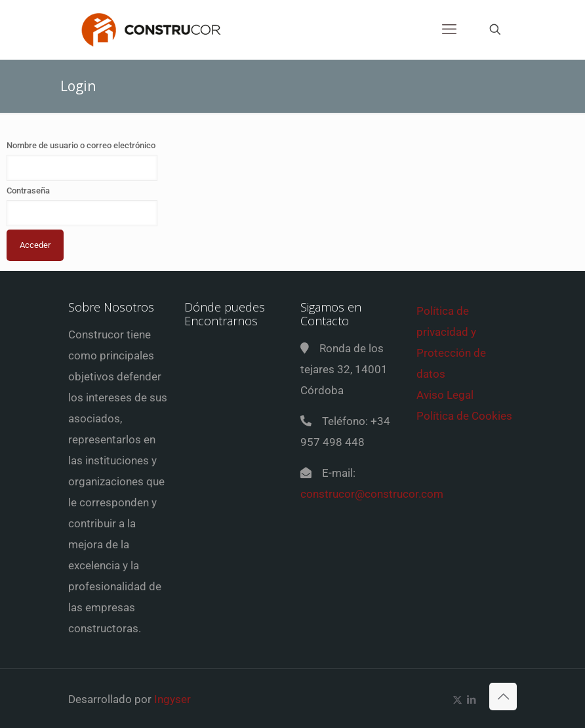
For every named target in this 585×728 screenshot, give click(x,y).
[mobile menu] (449, 30)
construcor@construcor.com (372, 494)
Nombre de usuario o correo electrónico (81, 145)
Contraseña (28, 191)
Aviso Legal (445, 395)
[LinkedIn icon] (471, 700)
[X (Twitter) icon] (457, 700)
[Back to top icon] (503, 697)
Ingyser (172, 699)
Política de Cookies (464, 416)
